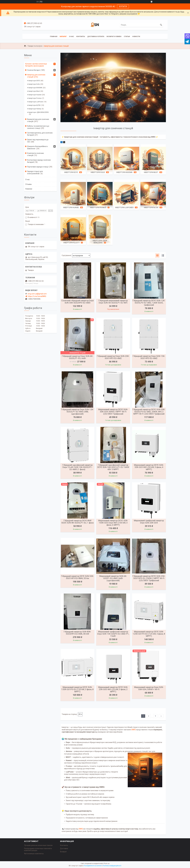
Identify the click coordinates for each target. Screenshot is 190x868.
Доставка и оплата (96, 36)
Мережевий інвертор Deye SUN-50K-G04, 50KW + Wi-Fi (149, 688)
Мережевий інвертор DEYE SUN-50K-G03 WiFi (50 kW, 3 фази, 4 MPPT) (149, 467)
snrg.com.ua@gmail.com (37, 294)
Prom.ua (107, 864)
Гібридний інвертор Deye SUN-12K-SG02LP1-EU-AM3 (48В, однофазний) (77, 412)
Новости (136, 36)
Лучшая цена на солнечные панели (38, 845)
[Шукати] (161, 25)
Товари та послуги (35, 46)
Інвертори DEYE (71, 172)
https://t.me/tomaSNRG (37, 296)
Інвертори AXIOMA (124, 172)
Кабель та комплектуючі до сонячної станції (38, 127)
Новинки (29, 189)
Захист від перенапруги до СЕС (38, 141)
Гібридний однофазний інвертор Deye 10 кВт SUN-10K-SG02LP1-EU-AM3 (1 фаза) (77, 467)
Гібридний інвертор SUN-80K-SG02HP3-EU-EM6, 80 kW (77, 633)
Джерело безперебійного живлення (37, 147)
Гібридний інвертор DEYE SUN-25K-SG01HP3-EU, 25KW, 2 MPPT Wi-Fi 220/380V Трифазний (149, 578)
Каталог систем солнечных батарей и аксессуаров (36, 65)
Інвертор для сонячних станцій (36, 76)
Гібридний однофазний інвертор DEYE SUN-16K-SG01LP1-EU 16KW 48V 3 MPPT (113, 467)
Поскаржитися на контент (93, 866)
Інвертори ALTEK (151, 208)
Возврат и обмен (114, 36)
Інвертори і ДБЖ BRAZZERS (100, 242)
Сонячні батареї (34, 70)
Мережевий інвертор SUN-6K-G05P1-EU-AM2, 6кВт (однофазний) (113, 578)
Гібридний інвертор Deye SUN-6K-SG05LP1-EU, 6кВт (77, 357)
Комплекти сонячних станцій (36, 154)
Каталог (63, 36)
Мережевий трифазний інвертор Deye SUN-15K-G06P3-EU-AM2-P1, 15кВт (113, 634)
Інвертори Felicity (72, 243)
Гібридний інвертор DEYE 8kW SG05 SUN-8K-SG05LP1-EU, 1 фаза (77, 522)
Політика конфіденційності (112, 866)
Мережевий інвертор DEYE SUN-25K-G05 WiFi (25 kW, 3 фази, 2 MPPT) (113, 689)
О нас (71, 36)
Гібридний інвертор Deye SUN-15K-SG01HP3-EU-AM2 (149, 357)
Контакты (81, 36)
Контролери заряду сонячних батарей (39, 161)
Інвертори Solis (98, 172)
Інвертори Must (151, 172)
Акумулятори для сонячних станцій (38, 120)
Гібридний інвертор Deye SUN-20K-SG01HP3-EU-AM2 (113, 357)
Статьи (127, 36)
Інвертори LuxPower (124, 208)
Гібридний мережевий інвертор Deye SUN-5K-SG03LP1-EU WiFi (113, 302)
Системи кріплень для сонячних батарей (40, 134)
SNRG (134, 730)
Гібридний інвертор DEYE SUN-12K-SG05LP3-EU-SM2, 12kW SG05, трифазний (149, 303)
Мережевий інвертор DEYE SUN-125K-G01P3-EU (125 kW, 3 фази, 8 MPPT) (149, 634)
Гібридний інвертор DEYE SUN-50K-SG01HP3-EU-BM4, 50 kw (77, 577)
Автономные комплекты (34, 854)
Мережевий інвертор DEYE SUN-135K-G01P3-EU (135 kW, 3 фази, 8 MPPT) (77, 689)
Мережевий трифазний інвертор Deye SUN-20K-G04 (149, 522)
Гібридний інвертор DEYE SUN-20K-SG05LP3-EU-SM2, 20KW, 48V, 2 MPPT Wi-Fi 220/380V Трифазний (149, 412)
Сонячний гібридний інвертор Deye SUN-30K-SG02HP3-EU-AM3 (77, 302)
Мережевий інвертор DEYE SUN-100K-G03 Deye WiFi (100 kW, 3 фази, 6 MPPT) (113, 523)
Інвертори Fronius (98, 208)
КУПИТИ (123, 6)
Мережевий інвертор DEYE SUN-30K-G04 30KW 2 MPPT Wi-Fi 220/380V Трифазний (113, 412)
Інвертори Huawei (71, 208)
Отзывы (28, 184)
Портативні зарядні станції (38, 167)
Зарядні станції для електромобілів (35, 172)
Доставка (64, 848)
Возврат (63, 852)
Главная (54, 36)
